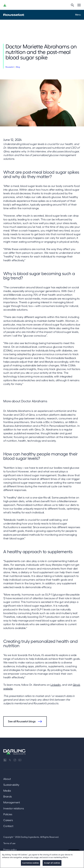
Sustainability (11, 785)
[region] (42, 859)
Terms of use (9, 843)
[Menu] (79, 5)
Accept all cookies (52, 863)
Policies (8, 814)
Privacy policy (10, 850)
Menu (78, 15)
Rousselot (10, 67)
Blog (18, 67)
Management (12, 802)
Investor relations (14, 808)
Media (7, 791)
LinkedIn (56, 685)
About (7, 779)
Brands (8, 797)
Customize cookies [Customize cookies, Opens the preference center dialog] (31, 863)
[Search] (72, 5)
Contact (8, 826)
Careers (8, 820)
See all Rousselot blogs (22, 721)
